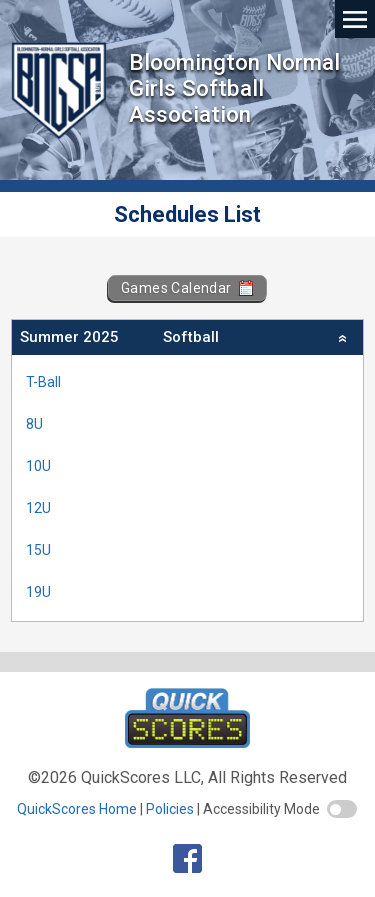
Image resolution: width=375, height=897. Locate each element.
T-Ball (43, 382)
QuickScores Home (77, 809)
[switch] (342, 809)
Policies (170, 809)
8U (34, 424)
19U (38, 592)
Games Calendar (187, 288)
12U (38, 508)
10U (38, 466)
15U (38, 550)
